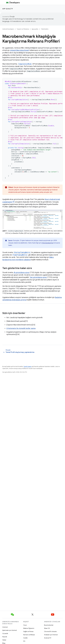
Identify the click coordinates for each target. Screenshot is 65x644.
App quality (8, 9)
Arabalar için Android (51, 635)
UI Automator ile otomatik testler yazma (21, 328)
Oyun (25, 625)
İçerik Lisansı (28, 366)
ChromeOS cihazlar (50, 631)
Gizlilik (25, 638)
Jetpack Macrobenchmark (19, 50)
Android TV (48, 638)
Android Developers (8, 29)
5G (24, 641)
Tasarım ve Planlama (23, 29)
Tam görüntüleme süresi (38, 277)
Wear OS (47, 628)
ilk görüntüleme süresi (22, 273)
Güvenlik (5, 633)
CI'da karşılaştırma (47, 243)
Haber (4, 640)
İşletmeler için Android (10, 630)
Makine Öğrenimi (29, 628)
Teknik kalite (45, 29)
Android (5, 627)
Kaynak (5, 637)
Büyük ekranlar (49, 625)
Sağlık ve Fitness (28, 631)
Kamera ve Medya (29, 635)
